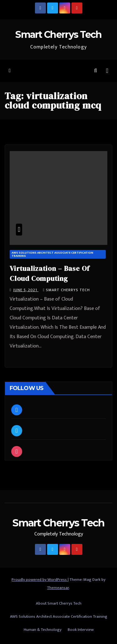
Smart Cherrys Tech (58, 35)
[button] (96, 71)
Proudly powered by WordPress (40, 580)
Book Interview (81, 630)
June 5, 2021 (26, 290)
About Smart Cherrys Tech (59, 603)
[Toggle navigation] (107, 71)
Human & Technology (43, 630)
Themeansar (58, 588)
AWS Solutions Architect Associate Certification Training (52, 254)
